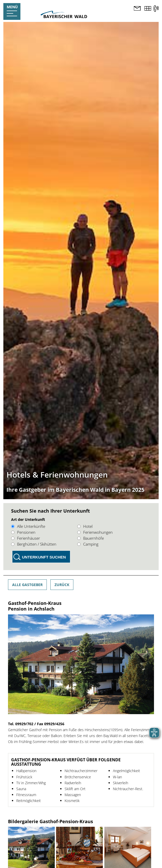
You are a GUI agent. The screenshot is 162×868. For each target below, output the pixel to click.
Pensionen (23, 532)
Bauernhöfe (91, 538)
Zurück (62, 585)
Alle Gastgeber (27, 585)
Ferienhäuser (26, 538)
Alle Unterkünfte (28, 526)
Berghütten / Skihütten (34, 544)
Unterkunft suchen (44, 557)
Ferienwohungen (95, 532)
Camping (88, 544)
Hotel (85, 526)
